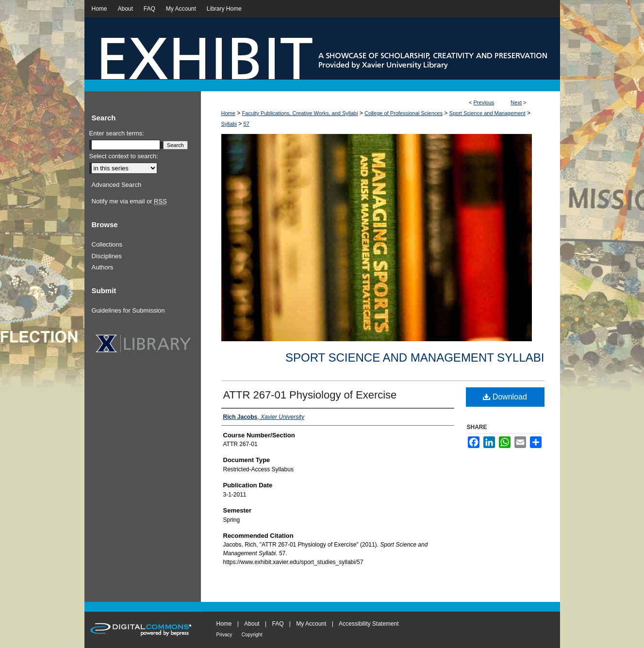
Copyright (252, 635)
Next (516, 102)
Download (505, 397)
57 (247, 124)
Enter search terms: (117, 133)
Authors (103, 267)
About (252, 624)
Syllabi (229, 124)
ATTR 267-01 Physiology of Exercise (310, 395)
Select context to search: (124, 156)
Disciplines (107, 256)
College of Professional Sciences (404, 113)
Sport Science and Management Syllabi (415, 357)
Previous (484, 102)
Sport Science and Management (487, 113)
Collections (107, 244)
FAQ (278, 624)
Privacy (224, 635)
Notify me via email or (129, 201)
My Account (311, 624)
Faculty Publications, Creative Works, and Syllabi (300, 113)
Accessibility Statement (369, 624)
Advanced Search (117, 185)
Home (228, 113)
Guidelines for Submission (128, 310)
